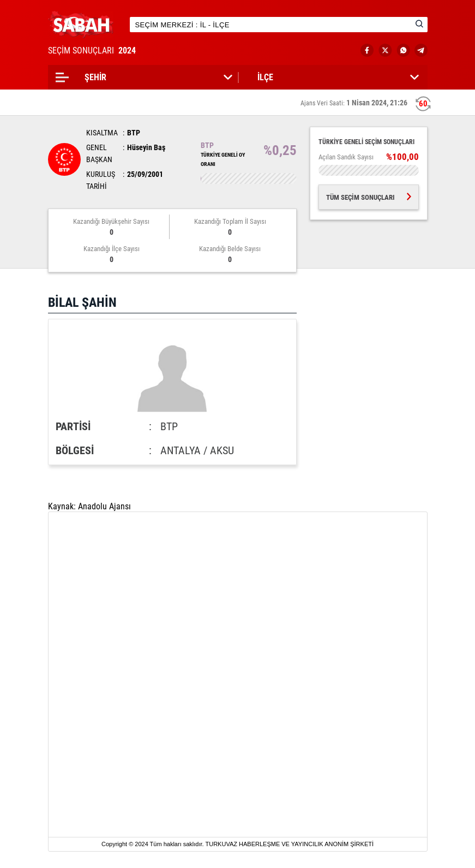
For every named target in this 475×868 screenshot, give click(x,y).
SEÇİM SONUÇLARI (93, 50)
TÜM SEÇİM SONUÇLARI (369, 197)
